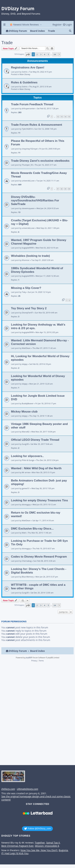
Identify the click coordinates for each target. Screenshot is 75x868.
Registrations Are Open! (28, 67)
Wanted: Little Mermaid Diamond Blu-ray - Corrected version (40, 342)
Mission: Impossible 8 (47, 846)
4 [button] (44, 54)
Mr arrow (26, 472)
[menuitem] (67, 25)
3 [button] (41, 54)
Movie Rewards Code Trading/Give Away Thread (39, 175)
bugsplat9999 (28, 248)
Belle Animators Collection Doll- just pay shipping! (39, 482)
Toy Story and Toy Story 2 (29, 308)
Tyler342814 (27, 129)
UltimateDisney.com (27, 789)
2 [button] (37, 54)
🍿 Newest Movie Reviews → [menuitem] (26, 25)
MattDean (26, 348)
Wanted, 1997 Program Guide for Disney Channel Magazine (39, 242)
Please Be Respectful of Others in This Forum (38, 143)
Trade (7, 43)
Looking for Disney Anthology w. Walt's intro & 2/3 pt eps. (38, 326)
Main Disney (25, 74)
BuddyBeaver (28, 403)
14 (65, 117)
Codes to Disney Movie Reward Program (39, 557)
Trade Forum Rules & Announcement (37, 125)
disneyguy (26, 504)
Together (40, 843)
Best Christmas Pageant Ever (18, 846)
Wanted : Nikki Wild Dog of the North (36, 468)
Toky (24, 292)
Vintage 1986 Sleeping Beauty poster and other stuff (39, 426)
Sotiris (25, 72)
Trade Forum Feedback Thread (32, 104)
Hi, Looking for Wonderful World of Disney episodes (40, 358)
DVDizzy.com (8, 789)
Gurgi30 (25, 444)
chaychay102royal (30, 149)
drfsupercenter (28, 108)
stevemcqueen (28, 208)
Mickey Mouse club (24, 411)
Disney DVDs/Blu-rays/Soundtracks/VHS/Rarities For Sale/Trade (35, 200)
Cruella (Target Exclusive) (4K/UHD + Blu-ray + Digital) (40, 222)
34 (69, 189)
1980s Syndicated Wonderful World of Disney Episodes (37, 270)
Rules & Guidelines (24, 82)
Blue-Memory (28, 577)
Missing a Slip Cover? (26, 288)
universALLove (28, 181)
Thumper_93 (27, 165)
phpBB (28, 658)
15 (69, 117)
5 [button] (48, 54)
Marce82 (26, 432)
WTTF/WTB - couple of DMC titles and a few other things (38, 587)
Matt (24, 533)
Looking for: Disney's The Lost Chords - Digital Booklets (39, 571)
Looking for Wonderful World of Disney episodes (38, 378)
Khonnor (26, 260)
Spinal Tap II (53, 843)
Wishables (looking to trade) (30, 256)
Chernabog (27, 561)
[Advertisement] (37, 714)
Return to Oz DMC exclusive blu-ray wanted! (36, 514)
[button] (28, 54)
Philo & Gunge (28, 460)
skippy (25, 364)
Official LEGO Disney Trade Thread (35, 440)
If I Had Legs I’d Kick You (15, 853)
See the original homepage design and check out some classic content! (36, 798)
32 (62, 189)
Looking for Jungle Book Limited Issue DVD (38, 397)
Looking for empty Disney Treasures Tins (39, 500)
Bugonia (63, 850)
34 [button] (55, 54)
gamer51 (26, 488)
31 (58, 189)
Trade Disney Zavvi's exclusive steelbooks (40, 161)
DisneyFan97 (27, 313)
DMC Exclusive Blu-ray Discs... (32, 529)
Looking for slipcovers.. (27, 456)
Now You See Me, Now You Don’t (39, 850)
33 (65, 189)
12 (58, 117)
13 (62, 117)
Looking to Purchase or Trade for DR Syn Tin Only (39, 543)
